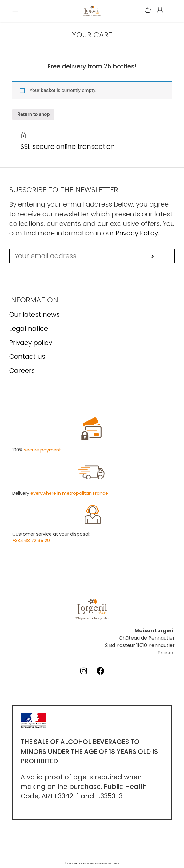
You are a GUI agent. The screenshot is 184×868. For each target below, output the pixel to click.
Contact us (27, 356)
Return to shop (34, 114)
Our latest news (34, 314)
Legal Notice (79, 863)
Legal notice (29, 329)
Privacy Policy (137, 233)
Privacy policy (31, 343)
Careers (22, 371)
